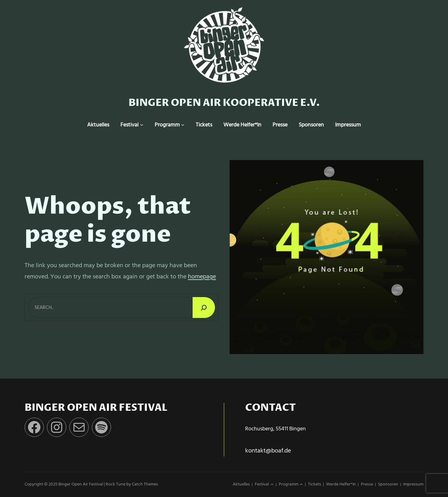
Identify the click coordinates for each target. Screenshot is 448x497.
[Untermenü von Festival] (142, 125)
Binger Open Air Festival (81, 484)
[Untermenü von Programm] (183, 125)
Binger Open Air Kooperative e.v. (224, 103)
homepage (202, 277)
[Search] (204, 308)
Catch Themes (145, 484)
